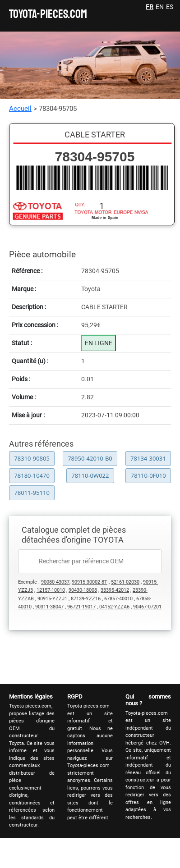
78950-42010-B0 (90, 458)
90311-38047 (49, 607)
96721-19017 (81, 607)
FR (150, 7)
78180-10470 (32, 475)
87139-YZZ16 (86, 599)
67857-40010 (118, 599)
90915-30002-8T (90, 582)
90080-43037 (55, 582)
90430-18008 (83, 590)
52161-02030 (125, 582)
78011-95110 (32, 493)
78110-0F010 (148, 475)
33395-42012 (115, 590)
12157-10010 (51, 590)
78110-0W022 (90, 475)
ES (170, 7)
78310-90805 (32, 458)
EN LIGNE (99, 343)
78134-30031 (148, 458)
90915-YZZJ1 (52, 599)
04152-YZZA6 (114, 607)
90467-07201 (147, 607)
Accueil (20, 109)
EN (160, 7)
